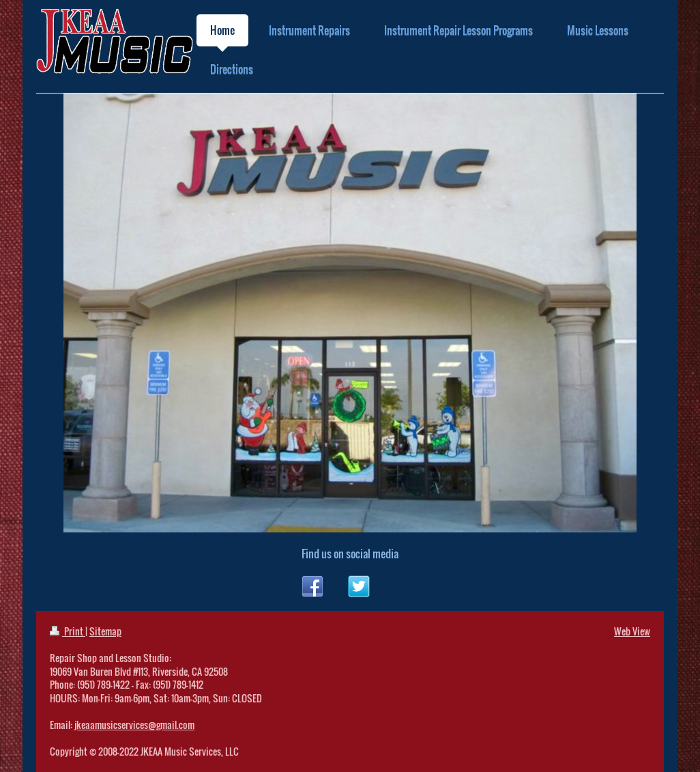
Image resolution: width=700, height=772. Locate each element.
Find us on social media (350, 554)
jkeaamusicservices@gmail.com (134, 725)
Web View (632, 631)
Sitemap (105, 631)
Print (68, 631)
